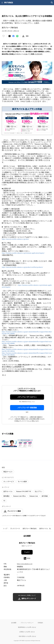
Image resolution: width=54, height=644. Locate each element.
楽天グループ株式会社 (30, 529)
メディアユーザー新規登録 (27, 408)
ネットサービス (9, 482)
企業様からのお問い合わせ (27, 632)
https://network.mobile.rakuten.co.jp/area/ (15, 239)
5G (4, 501)
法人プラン (39, 491)
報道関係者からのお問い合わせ (27, 627)
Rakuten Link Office (20, 496)
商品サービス (8, 472)
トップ (5, 529)
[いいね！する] (4, 36)
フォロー (27, 552)
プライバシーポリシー (27, 623)
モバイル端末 (22, 482)
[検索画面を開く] (52, 3)
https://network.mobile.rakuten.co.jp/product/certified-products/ (22, 267)
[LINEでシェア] (17, 36)
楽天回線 (45, 496)
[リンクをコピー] (27, 36)
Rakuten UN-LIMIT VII (24, 491)
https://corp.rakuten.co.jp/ (25, 564)
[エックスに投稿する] (10, 36)
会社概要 (14, 623)
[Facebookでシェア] (13, 36)
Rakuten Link (34, 496)
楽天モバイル (8, 491)
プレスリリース (15, 529)
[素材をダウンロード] (23, 36)
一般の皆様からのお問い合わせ (27, 636)
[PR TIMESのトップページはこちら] (9, 3)
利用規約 (40, 623)
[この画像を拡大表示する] (9, 444)
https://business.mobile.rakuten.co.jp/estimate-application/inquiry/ (23, 253)
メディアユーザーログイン (27, 397)
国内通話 (6, 496)
